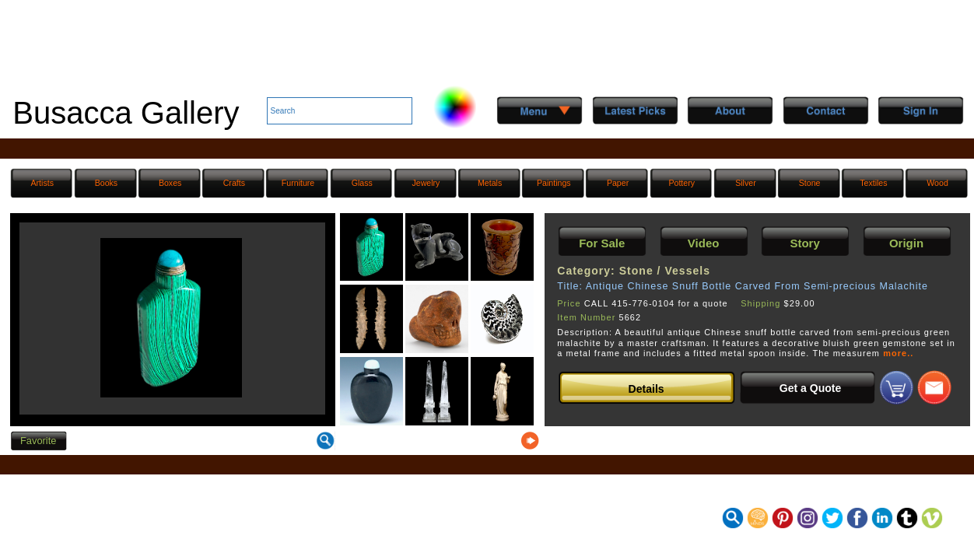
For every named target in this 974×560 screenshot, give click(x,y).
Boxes (170, 183)
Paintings (554, 183)
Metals (490, 183)
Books (107, 183)
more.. (898, 353)
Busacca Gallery (126, 113)
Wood (937, 183)
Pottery (681, 183)
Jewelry (426, 183)
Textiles (873, 183)
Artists (42, 183)
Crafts (234, 183)
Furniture (298, 183)
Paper (618, 183)
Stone (810, 183)
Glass (362, 183)
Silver (746, 183)
